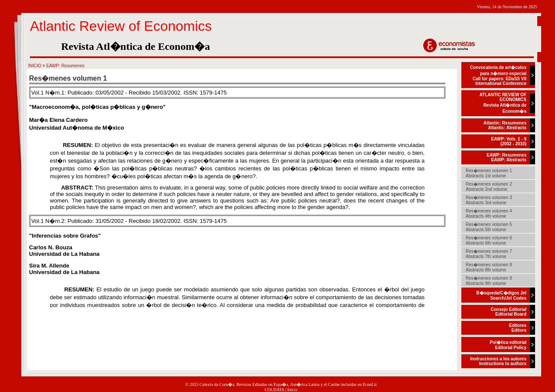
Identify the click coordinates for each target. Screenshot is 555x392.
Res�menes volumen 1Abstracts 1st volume (489, 173)
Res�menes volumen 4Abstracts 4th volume (489, 214)
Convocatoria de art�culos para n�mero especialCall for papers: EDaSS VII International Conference (498, 75)
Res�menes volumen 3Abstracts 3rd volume (489, 200)
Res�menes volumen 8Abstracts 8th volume (489, 267)
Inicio (292, 390)
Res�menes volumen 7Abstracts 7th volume (489, 254)
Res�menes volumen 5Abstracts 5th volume (489, 227)
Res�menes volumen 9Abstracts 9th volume (489, 281)
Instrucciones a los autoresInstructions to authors (499, 361)
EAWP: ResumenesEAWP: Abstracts (506, 157)
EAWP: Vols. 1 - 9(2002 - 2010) (509, 141)
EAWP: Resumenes (65, 66)
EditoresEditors (518, 328)
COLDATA (274, 390)
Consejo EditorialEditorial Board (509, 312)
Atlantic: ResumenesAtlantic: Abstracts (505, 125)
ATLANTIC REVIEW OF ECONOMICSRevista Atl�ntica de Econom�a (503, 103)
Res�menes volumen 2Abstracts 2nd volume (489, 187)
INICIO (35, 66)
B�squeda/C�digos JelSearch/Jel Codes (501, 296)
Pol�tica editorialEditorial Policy (508, 345)
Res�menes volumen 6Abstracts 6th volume (489, 240)
